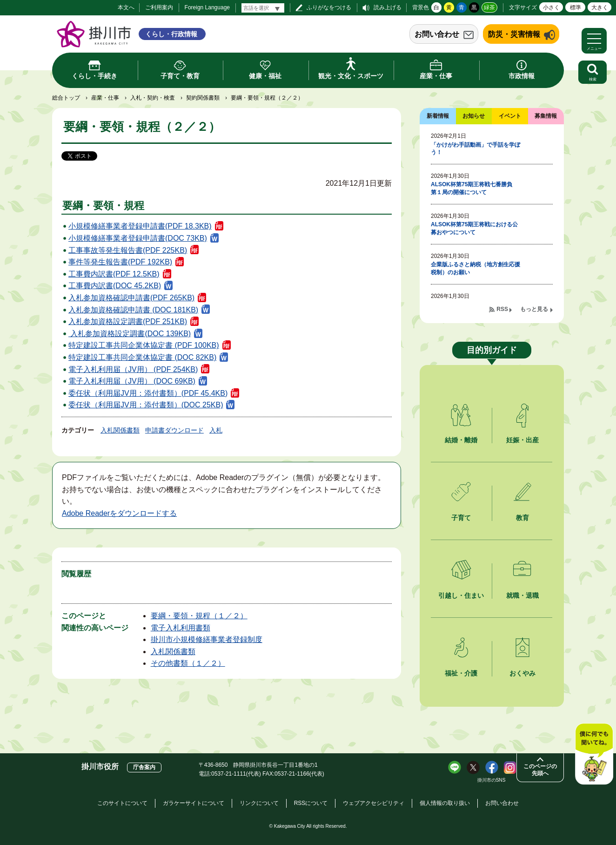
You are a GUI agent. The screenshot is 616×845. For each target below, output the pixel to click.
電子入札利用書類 (181, 628)
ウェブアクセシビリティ (374, 803)
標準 (576, 7)
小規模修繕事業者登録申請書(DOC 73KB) (138, 238)
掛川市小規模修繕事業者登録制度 (207, 639)
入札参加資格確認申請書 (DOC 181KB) (133, 310)
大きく (600, 7)
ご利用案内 (159, 7)
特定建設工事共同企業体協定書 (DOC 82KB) (142, 357)
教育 (522, 518)
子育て (461, 518)
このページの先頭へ (540, 770)
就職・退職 (522, 595)
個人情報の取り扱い (445, 803)
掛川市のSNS (492, 780)
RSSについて (311, 803)
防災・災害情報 (514, 34)
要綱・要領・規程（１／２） (199, 616)
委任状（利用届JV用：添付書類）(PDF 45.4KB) (148, 393)
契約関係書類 (203, 98)
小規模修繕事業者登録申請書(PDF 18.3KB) (140, 226)
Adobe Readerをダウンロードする (119, 513)
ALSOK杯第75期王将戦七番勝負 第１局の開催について (474, 188)
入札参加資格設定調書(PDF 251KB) (128, 321)
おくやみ (522, 673)
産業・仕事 (105, 98)
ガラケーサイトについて (194, 803)
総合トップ (66, 98)
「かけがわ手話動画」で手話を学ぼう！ (475, 149)
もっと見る (534, 309)
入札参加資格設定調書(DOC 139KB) (130, 334)
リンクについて (259, 803)
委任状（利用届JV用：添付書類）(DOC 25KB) (146, 405)
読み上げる (388, 7)
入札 (216, 430)
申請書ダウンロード (174, 430)
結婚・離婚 (461, 440)
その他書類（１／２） (188, 663)
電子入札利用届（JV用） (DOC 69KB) (132, 381)
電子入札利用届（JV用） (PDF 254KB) (133, 369)
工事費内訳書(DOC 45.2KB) (115, 286)
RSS (502, 309)
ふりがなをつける (329, 7)
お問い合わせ (437, 34)
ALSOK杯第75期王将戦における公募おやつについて (474, 228)
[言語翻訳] (263, 8)
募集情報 (546, 116)
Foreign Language (207, 7)
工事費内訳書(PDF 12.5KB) (114, 274)
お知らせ (474, 116)
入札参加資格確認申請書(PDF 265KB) (131, 298)
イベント (510, 116)
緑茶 (489, 7)
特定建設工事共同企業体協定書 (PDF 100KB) (144, 345)
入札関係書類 (120, 430)
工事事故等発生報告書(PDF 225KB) (128, 250)
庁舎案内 (144, 767)
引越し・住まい (461, 595)
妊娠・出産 (522, 440)
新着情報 (438, 116)
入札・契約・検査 (153, 98)
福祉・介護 (461, 673)
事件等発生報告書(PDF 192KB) (120, 262)
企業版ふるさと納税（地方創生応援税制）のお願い (475, 268)
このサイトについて (122, 803)
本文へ (126, 7)
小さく (551, 7)
